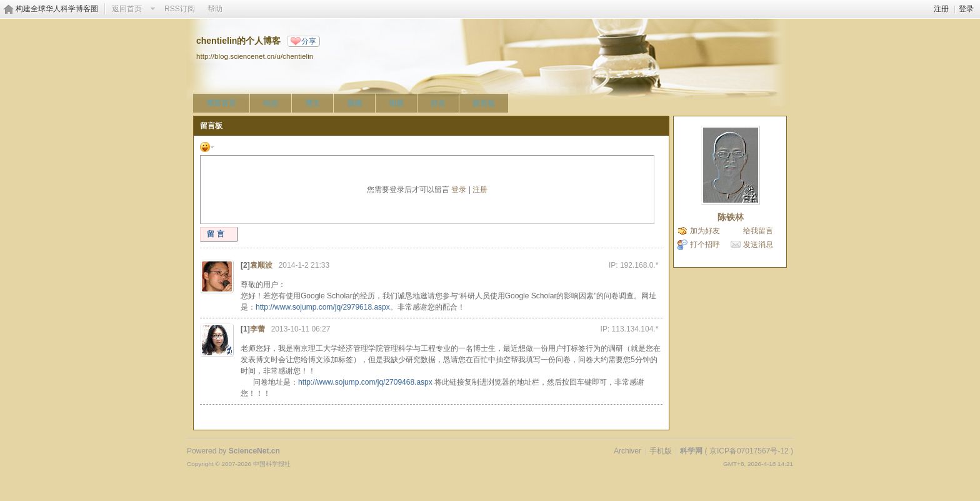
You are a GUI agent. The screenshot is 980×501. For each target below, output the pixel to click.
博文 (312, 103)
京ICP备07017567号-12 (749, 451)
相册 (396, 103)
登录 (966, 9)
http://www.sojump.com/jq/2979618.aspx (323, 307)
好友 (438, 103)
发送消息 (758, 245)
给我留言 (758, 231)
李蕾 (257, 329)
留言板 (484, 103)
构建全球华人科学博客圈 (57, 9)
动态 (271, 103)
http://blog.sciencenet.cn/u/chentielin (255, 56)
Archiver (627, 451)
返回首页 (127, 9)
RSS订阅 (180, 9)
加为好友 (705, 231)
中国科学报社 (272, 464)
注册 (941, 9)
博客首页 (221, 103)
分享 (309, 41)
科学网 (691, 451)
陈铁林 (731, 217)
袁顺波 (261, 265)
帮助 (215, 9)
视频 (354, 103)
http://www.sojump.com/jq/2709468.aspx (365, 382)
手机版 (661, 451)
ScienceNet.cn (254, 451)
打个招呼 (705, 245)
